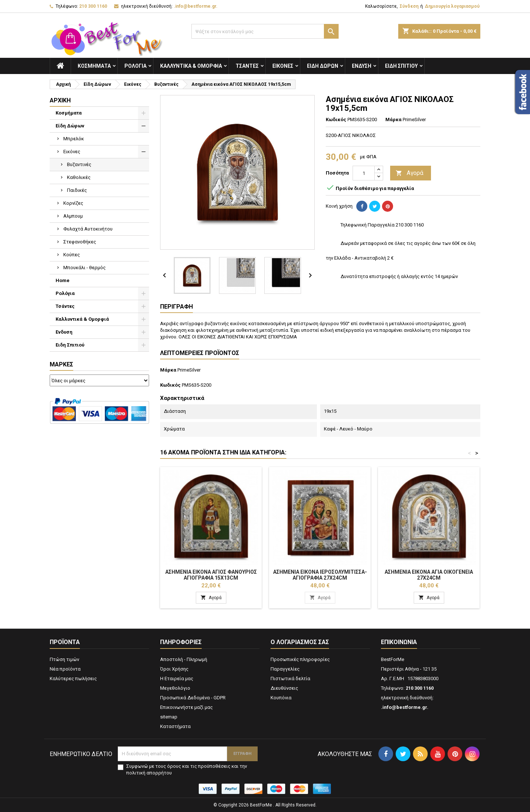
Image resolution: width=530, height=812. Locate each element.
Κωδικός (336, 119)
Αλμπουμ (73, 216)
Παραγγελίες (285, 669)
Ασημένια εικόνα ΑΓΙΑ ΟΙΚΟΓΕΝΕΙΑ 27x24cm (429, 575)
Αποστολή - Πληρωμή (184, 659)
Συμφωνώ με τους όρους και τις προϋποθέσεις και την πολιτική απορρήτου (187, 769)
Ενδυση (362, 66)
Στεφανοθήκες (80, 242)
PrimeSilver (189, 370)
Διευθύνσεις (284, 688)
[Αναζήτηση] (265, 31)
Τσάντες (247, 66)
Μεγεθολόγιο (175, 688)
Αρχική (60, 100)
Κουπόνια (281, 698)
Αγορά (409, 173)
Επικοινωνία (399, 642)
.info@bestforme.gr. (196, 6)
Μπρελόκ (74, 139)
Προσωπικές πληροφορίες (300, 659)
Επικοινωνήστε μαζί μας (186, 707)
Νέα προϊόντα (65, 669)
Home (63, 280)
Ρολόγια (135, 66)
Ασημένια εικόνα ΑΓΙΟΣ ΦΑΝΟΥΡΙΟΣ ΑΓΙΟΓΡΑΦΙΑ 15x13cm (211, 575)
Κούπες (72, 255)
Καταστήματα (175, 726)
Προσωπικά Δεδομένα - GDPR (193, 698)
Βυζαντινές (79, 164)
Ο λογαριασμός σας (300, 642)
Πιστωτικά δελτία (290, 679)
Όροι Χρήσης (174, 669)
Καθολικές (79, 177)
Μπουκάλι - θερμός (84, 268)
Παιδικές (77, 190)
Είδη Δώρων (323, 66)
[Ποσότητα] (364, 173)
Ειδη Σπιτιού (401, 66)
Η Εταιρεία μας (177, 679)
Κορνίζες (73, 203)
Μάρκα (393, 119)
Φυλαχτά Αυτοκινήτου (88, 229)
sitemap (169, 717)
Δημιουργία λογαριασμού (452, 6)
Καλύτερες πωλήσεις (73, 679)
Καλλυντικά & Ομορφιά (191, 66)
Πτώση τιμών (64, 659)
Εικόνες (283, 66)
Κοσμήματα (94, 66)
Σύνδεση (409, 6)
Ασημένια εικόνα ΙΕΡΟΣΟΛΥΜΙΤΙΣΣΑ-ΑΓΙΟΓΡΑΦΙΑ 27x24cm (320, 575)
